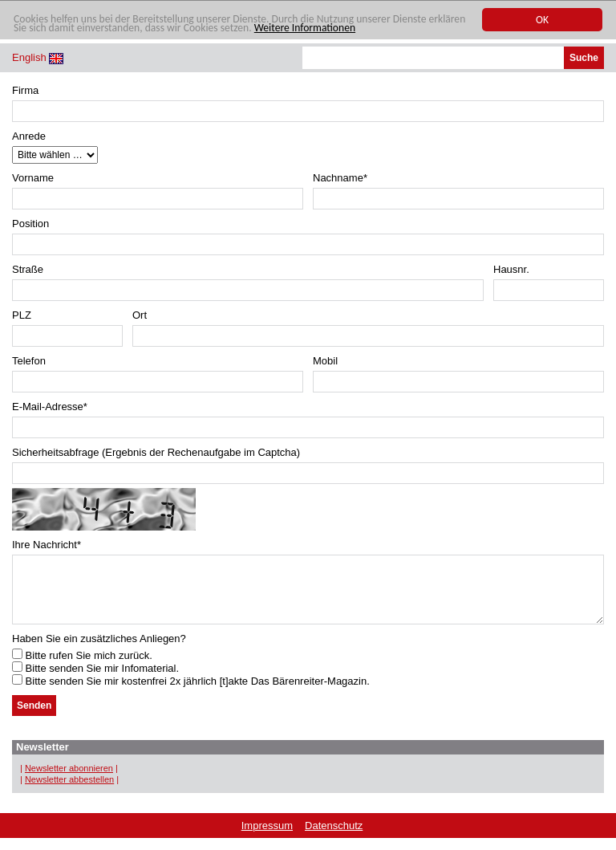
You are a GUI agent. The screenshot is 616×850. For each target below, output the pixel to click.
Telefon (29, 361)
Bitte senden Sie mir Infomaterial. (95, 680)
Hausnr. (511, 269)
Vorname (33, 178)
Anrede (29, 136)
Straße (28, 269)
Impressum (267, 838)
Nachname (340, 178)
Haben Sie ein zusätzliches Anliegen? (99, 651)
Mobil (325, 361)
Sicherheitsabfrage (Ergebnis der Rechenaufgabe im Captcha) (156, 452)
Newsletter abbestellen (69, 791)
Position (30, 224)
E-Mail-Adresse (50, 407)
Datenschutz (334, 838)
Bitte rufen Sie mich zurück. (82, 667)
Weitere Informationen (305, 28)
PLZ (22, 315)
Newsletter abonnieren (69, 780)
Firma (25, 90)
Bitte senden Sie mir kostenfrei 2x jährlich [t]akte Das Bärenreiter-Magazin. (191, 693)
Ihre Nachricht (47, 545)
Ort (140, 315)
